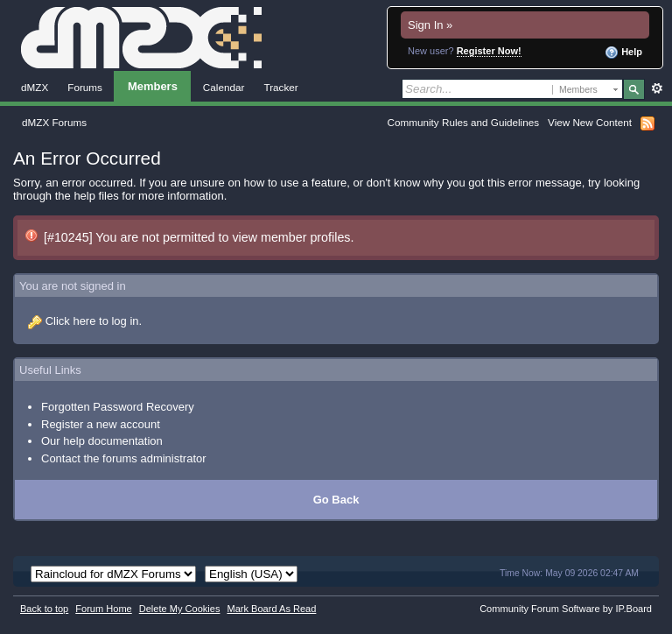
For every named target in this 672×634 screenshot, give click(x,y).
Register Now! (489, 51)
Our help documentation (102, 441)
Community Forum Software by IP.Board (566, 609)
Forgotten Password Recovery (118, 407)
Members (153, 86)
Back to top (44, 609)
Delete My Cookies (180, 609)
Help (623, 53)
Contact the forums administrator (124, 458)
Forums (85, 87)
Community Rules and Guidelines (463, 122)
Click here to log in (92, 321)
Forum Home (103, 609)
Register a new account (101, 424)
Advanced (657, 88)
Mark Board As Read (271, 609)
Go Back (336, 500)
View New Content (590, 122)
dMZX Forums (54, 122)
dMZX (35, 87)
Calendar (224, 87)
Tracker (280, 87)
